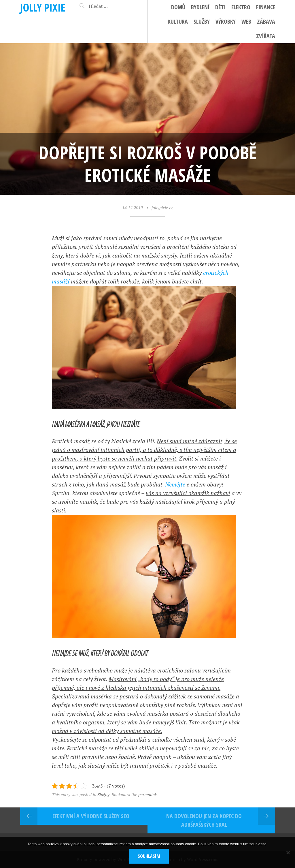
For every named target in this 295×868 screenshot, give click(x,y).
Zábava (266, 21)
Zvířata (266, 36)
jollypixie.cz (162, 208)
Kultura (178, 21)
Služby (202, 21)
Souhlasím (149, 856)
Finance (266, 7)
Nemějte (175, 484)
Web (246, 21)
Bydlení (200, 7)
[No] (288, 852)
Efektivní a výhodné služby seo (91, 816)
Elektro (241, 7)
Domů (178, 7)
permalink (147, 794)
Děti (220, 7)
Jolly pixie (43, 7)
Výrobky (226, 21)
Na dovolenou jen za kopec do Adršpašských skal (204, 820)
